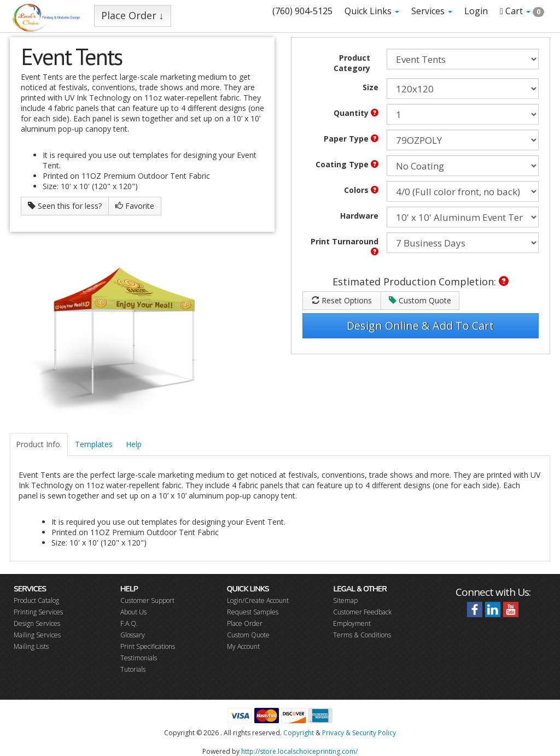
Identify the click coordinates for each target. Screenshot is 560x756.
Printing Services (38, 612)
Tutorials (133, 669)
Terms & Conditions (362, 635)
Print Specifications (148, 646)
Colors (361, 190)
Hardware (359, 216)
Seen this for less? (65, 206)
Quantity (356, 113)
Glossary (133, 635)
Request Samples (253, 612)
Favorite (135, 206)
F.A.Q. (129, 623)
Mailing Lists (31, 646)
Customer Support (147, 600)
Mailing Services (37, 635)
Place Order (245, 623)
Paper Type (351, 139)
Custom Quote (420, 300)
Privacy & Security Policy (359, 733)
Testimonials (139, 658)
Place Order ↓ (133, 15)
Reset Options (342, 300)
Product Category (352, 63)
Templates (94, 444)
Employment (352, 623)
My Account (243, 646)
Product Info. (39, 444)
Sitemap (345, 600)
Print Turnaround (345, 246)
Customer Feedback (362, 612)
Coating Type (347, 164)
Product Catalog (36, 600)
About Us (133, 612)
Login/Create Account (258, 600)
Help (134, 444)
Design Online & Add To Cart (420, 326)
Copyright (299, 733)
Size (371, 87)
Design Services (37, 623)
